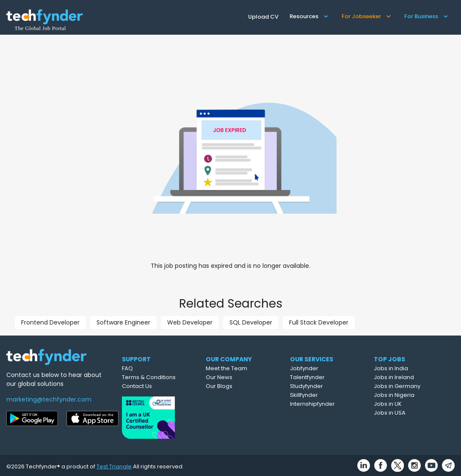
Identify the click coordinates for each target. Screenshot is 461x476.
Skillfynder (322, 395)
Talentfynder (325, 377)
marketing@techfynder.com (49, 399)
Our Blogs (236, 386)
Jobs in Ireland (411, 377)
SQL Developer (251, 322)
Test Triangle (114, 464)
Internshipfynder (330, 404)
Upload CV (263, 17)
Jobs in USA (407, 413)
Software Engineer (123, 322)
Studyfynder (324, 386)
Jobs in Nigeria (411, 395)
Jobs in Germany (414, 386)
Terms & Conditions (162, 377)
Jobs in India (408, 368)
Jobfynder (322, 368)
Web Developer (190, 322)
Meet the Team (244, 368)
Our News (236, 377)
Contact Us (150, 386)
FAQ (141, 368)
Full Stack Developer (319, 322)
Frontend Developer (50, 322)
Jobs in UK (405, 404)
